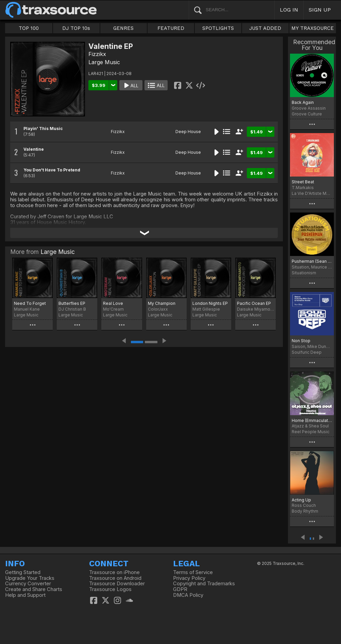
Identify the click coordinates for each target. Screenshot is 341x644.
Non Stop (301, 341)
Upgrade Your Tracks (30, 578)
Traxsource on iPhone (114, 572)
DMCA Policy (188, 595)
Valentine (34, 149)
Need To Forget (30, 303)
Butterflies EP (72, 303)
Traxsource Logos (110, 589)
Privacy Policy (189, 578)
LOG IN (289, 10)
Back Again (303, 102)
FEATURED (171, 28)
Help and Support (25, 595)
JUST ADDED (265, 28)
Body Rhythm (305, 511)
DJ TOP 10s (76, 28)
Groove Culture (307, 114)
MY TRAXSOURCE (313, 28)
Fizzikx (97, 54)
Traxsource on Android (115, 578)
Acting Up (301, 500)
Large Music (104, 62)
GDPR (180, 589)
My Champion (162, 303)
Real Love (113, 303)
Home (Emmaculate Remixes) (312, 420)
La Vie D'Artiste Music (312, 193)
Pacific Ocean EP (254, 303)
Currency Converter (28, 584)
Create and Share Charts (34, 589)
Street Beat (303, 182)
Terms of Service (193, 572)
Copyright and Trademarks (204, 584)
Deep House (188, 132)
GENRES (123, 28)
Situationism (304, 273)
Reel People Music (311, 432)
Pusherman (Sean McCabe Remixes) (312, 261)
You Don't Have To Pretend (52, 170)
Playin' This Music (43, 128)
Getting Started (23, 572)
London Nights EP (210, 303)
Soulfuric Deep (307, 352)
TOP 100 (29, 28)
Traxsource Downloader (117, 584)
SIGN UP (320, 10)
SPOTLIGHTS (218, 28)
